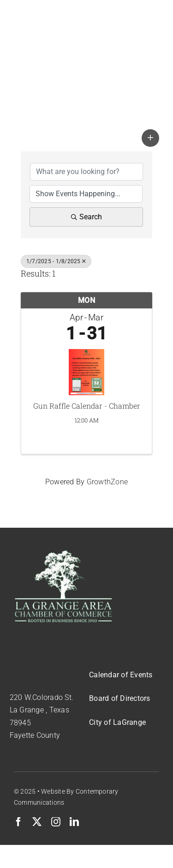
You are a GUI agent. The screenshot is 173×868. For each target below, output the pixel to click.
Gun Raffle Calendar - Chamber (87, 406)
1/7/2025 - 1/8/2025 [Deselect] (56, 261)
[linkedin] (74, 822)
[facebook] (18, 822)
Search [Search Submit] (86, 217)
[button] (150, 138)
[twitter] (37, 822)
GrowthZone (107, 482)
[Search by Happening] (86, 194)
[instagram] (56, 822)
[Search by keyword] (86, 172)
